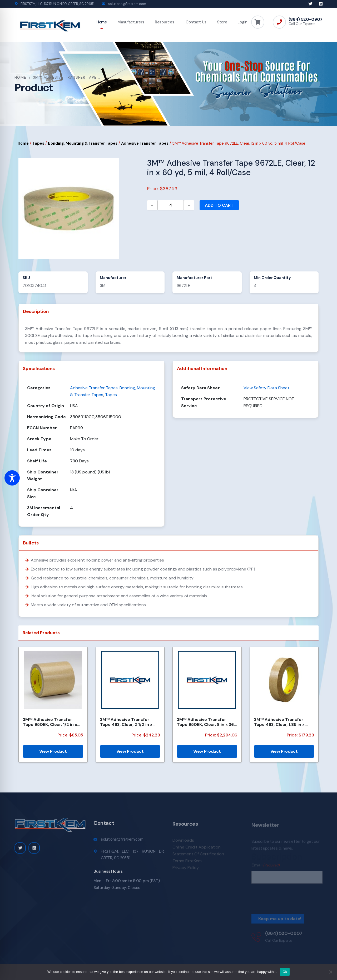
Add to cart (219, 205)
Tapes (38, 143)
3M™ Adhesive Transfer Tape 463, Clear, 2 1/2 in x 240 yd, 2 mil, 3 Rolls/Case (127, 722)
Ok (285, 972)
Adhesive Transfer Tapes (145, 143)
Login (242, 22)
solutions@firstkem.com (127, 4)
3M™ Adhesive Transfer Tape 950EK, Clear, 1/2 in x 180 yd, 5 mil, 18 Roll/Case (50, 722)
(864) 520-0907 (306, 19)
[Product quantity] (171, 205)
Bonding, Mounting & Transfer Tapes (83, 143)
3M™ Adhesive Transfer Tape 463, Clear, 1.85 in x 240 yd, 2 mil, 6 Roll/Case (280, 722)
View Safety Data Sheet (266, 388)
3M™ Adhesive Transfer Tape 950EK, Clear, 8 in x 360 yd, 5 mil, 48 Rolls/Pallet (207, 722)
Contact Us (195, 22)
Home (102, 22)
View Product (53, 751)
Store (222, 22)
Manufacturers (131, 22)
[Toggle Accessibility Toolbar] (12, 478)
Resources (164, 22)
